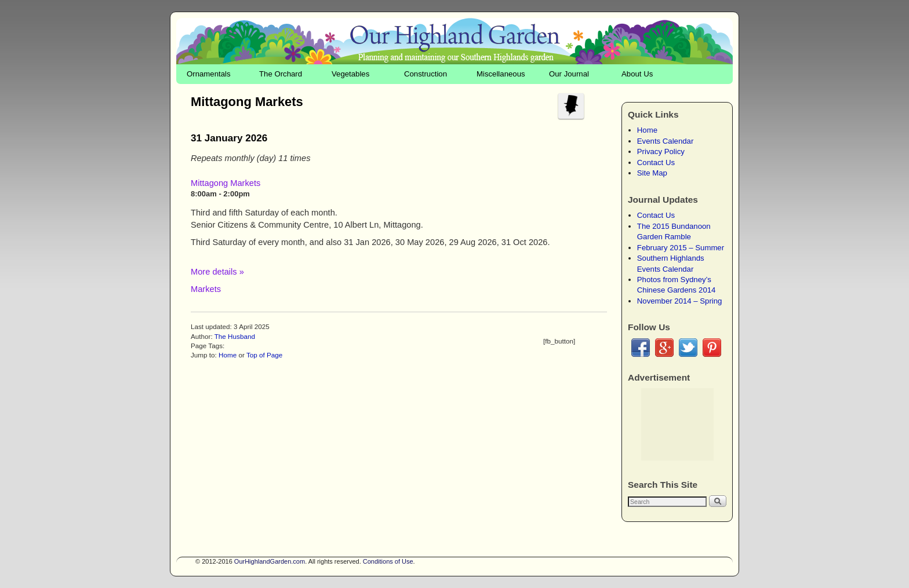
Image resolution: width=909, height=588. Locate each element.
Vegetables (350, 74)
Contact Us (656, 162)
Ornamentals (209, 74)
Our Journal (569, 74)
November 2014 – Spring (680, 301)
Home (228, 355)
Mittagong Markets (226, 183)
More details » (217, 272)
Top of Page (264, 355)
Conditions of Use (388, 561)
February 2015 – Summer (681, 248)
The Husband (235, 336)
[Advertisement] (677, 424)
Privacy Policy (661, 151)
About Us (637, 74)
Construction (426, 74)
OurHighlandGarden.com (270, 561)
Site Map (652, 173)
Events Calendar (666, 141)
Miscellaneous (501, 74)
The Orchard (281, 74)
